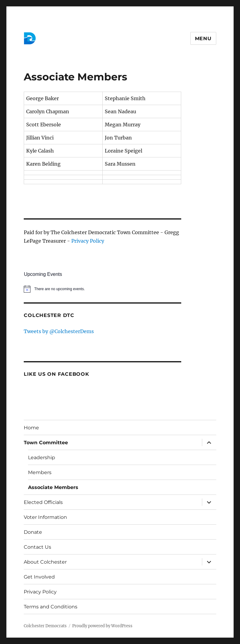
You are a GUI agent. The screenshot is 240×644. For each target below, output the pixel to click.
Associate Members (53, 487)
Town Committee (46, 443)
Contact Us (37, 547)
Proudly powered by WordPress (102, 626)
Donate (33, 532)
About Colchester (45, 562)
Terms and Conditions (51, 607)
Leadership (42, 457)
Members (40, 472)
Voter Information (45, 517)
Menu (203, 39)
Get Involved (39, 577)
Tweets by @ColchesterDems (59, 331)
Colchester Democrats (45, 626)
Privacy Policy (88, 241)
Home (31, 428)
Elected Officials (43, 502)
